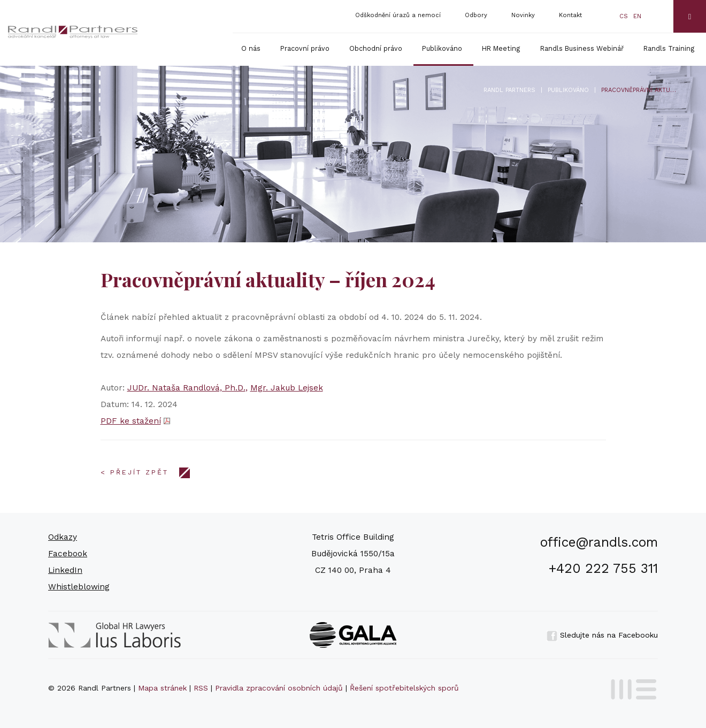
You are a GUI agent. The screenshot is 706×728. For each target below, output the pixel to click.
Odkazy (63, 537)
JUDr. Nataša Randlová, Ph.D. (186, 388)
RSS (201, 688)
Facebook (68, 554)
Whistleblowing (79, 587)
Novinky (523, 15)
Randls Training (669, 48)
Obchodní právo (376, 48)
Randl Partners (509, 90)
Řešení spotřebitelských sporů (404, 688)
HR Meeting (501, 48)
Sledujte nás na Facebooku (602, 635)
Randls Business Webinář (582, 48)
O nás (251, 48)
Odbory (476, 15)
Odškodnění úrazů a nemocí (398, 15)
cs (624, 16)
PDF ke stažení (131, 421)
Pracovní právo (305, 48)
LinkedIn (65, 570)
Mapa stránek (162, 688)
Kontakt (570, 15)
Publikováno (442, 48)
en (637, 16)
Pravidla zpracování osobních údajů (279, 688)
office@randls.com (599, 542)
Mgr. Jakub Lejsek (287, 388)
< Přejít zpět (135, 472)
